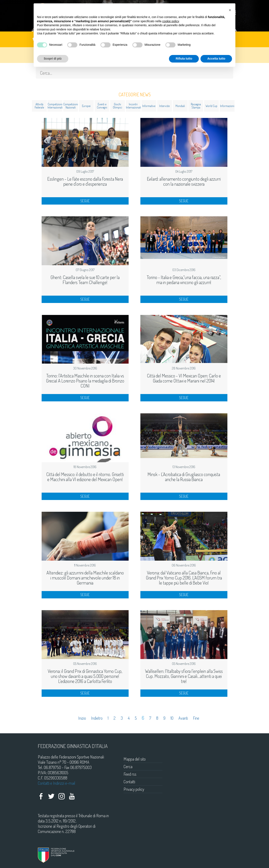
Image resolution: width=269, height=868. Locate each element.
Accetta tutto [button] (216, 59)
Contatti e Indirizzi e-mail (57, 783)
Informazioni (227, 106)
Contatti (129, 782)
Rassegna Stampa (196, 106)
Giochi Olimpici (117, 106)
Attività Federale (39, 106)
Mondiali (180, 106)
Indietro (97, 718)
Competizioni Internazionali (55, 106)
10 (172, 718)
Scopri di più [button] (53, 59)
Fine (196, 718)
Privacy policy (134, 789)
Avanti (183, 718)
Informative (149, 106)
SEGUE (85, 201)
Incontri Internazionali (133, 106)
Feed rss (130, 774)
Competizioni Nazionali (71, 106)
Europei (86, 106)
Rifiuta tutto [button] (184, 59)
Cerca (128, 766)
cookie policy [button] (171, 21)
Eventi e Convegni (102, 106)
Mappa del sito (135, 759)
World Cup (211, 106)
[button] (230, 10)
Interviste (164, 106)
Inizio (82, 718)
